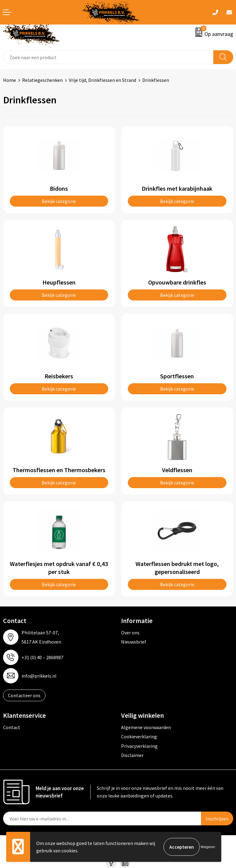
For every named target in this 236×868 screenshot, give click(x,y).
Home (10, 80)
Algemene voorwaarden (146, 727)
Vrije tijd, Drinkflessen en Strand (102, 80)
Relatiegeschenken (42, 80)
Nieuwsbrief (134, 642)
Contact (12, 727)
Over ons (130, 633)
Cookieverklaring (139, 736)
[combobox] (108, 57)
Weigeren (208, 847)
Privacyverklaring (139, 746)
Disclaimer (132, 755)
